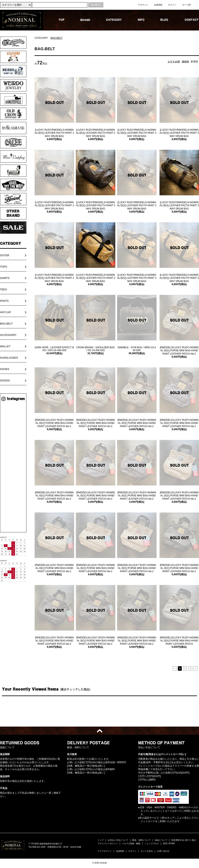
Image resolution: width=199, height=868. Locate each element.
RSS (165, 844)
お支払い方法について (118, 840)
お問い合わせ (163, 851)
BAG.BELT (57, 38)
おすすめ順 (174, 62)
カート (186, 5)
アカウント (143, 5)
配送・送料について (142, 840)
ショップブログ (152, 844)
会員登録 (158, 5)
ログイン (172, 5)
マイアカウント (105, 851)
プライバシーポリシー (108, 844)
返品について (161, 840)
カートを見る (147, 851)
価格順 (185, 62)
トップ (101, 840)
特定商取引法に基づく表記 (184, 840)
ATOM (172, 844)
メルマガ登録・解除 (131, 844)
